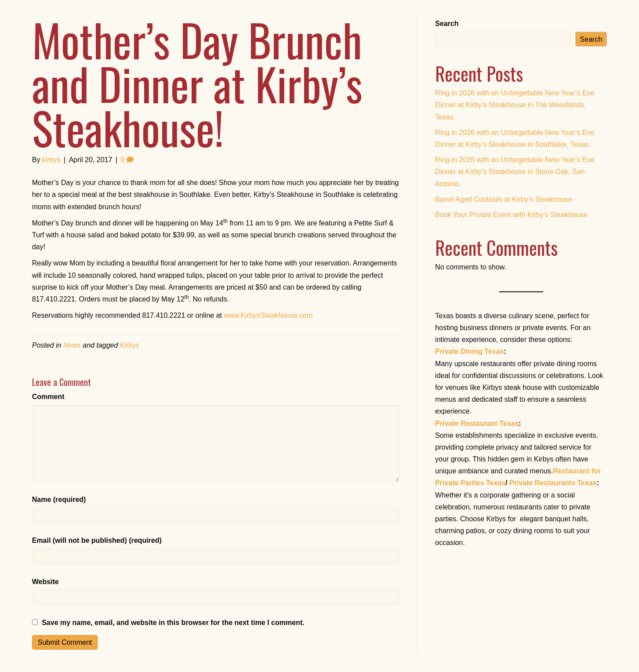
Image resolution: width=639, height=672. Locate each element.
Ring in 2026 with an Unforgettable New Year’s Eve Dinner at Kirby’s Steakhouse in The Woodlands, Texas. (515, 105)
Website (45, 582)
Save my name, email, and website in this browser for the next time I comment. (173, 623)
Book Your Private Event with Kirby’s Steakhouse (511, 215)
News (72, 345)
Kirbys (130, 345)
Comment (48, 397)
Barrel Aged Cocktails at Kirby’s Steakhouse (504, 199)
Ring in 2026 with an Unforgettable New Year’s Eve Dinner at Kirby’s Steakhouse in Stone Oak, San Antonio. (515, 172)
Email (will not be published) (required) (97, 540)
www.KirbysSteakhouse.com (268, 315)
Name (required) (59, 499)
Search (447, 24)
